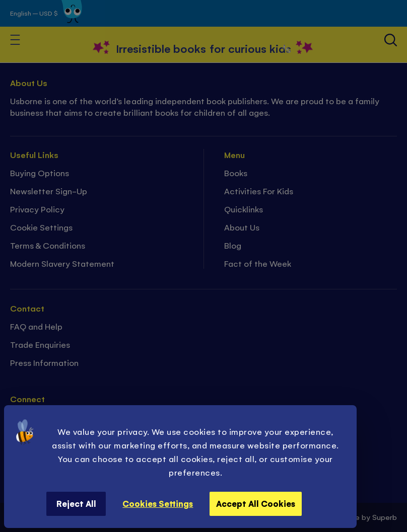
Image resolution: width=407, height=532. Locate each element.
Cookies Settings (158, 503)
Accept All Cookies (256, 503)
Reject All (76, 503)
